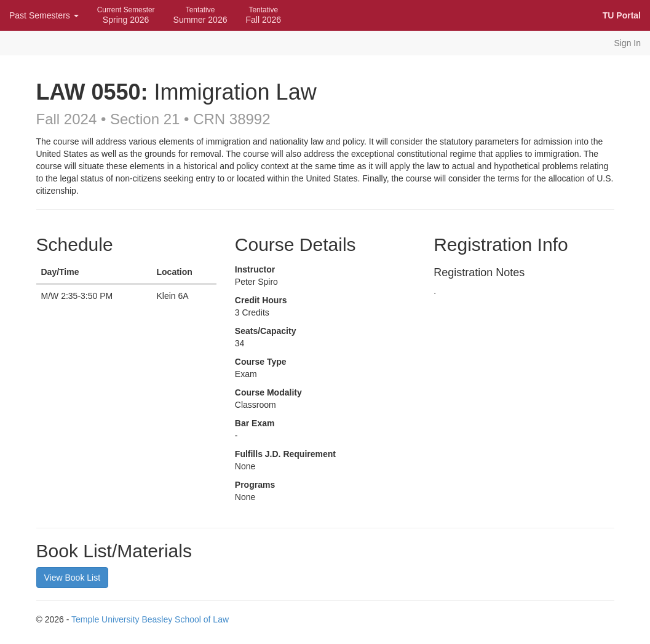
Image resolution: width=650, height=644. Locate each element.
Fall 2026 (263, 15)
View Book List (73, 578)
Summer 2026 (200, 15)
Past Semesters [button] (44, 15)
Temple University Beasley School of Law (150, 619)
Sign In (627, 43)
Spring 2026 (126, 15)
